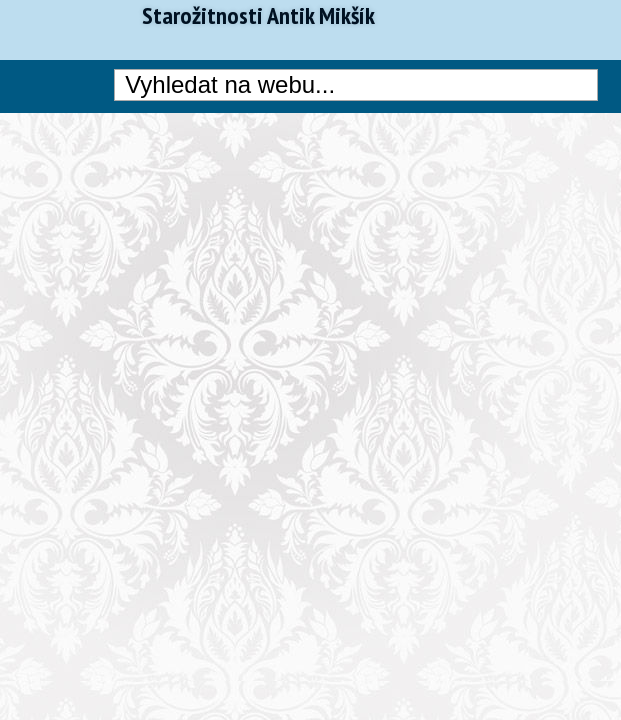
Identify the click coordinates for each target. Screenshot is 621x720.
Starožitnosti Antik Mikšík (258, 16)
